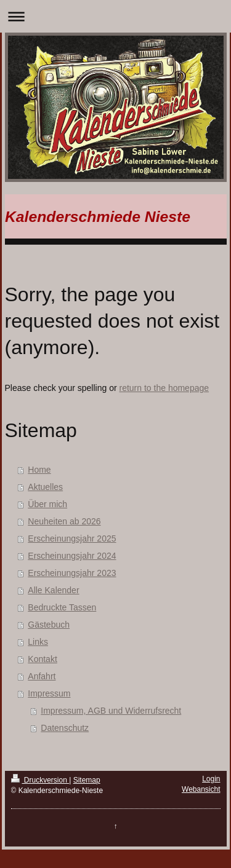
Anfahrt (42, 676)
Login (211, 779)
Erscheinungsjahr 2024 (72, 556)
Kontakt (42, 659)
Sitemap (87, 780)
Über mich (47, 504)
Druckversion (40, 780)
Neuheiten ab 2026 (64, 521)
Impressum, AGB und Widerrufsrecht (111, 711)
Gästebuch (49, 625)
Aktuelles (45, 487)
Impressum (49, 693)
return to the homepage (164, 388)
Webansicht (201, 789)
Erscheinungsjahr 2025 (72, 539)
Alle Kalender (53, 590)
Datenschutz (65, 728)
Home (39, 470)
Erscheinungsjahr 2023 (72, 573)
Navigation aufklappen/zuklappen (115, 16)
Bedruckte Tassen (62, 607)
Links (38, 642)
